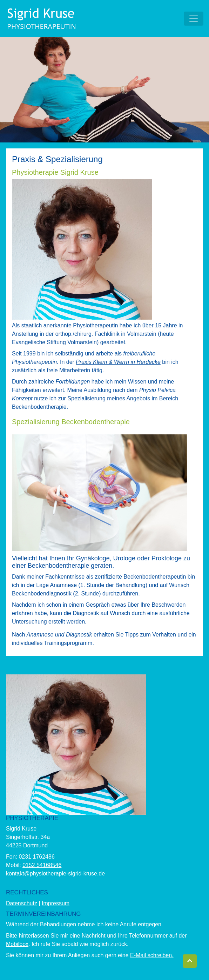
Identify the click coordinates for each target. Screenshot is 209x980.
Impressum (56, 903)
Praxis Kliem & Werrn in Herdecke (118, 362)
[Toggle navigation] (194, 19)
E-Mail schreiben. (152, 955)
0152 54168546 (42, 865)
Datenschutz (22, 903)
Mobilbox (17, 944)
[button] (190, 961)
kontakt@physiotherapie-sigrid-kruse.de (55, 874)
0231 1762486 (36, 857)
